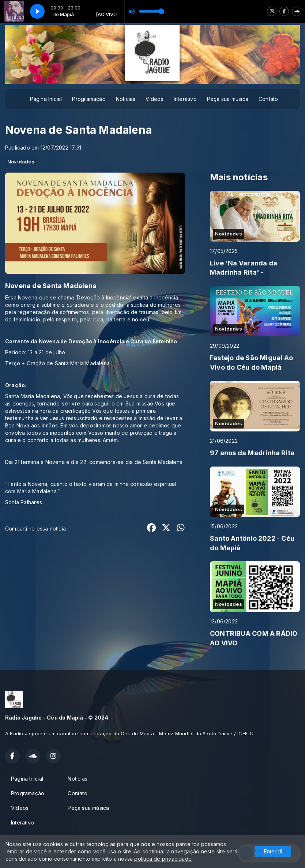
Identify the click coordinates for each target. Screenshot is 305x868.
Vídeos (154, 99)
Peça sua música (228, 99)
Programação (89, 99)
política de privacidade (163, 859)
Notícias (126, 99)
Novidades (21, 162)
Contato (268, 99)
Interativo (185, 99)
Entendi (273, 851)
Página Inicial (46, 99)
